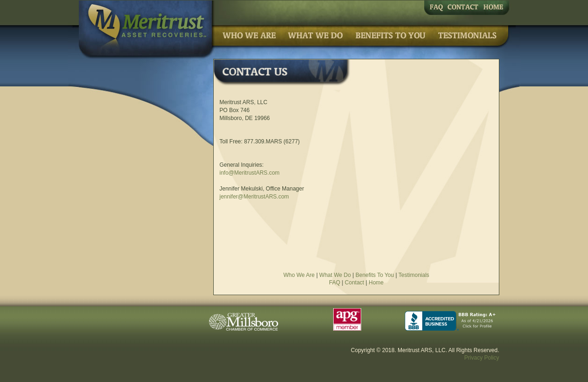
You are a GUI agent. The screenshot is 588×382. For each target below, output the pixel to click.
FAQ (335, 283)
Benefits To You (375, 275)
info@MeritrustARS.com (249, 173)
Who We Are (299, 275)
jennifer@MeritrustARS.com (254, 197)
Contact (354, 283)
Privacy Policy (482, 358)
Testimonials (414, 275)
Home (376, 283)
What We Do (335, 275)
